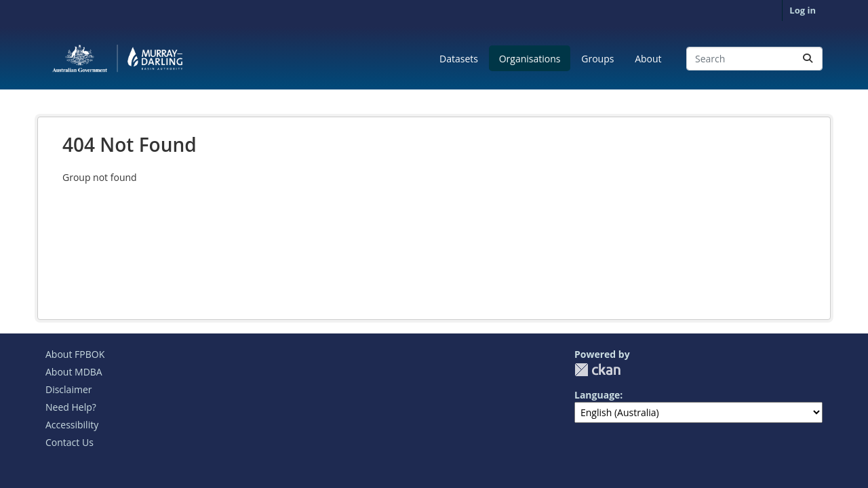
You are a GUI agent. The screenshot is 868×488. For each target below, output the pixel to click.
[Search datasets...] (754, 59)
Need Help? (71, 407)
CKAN (597, 370)
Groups (597, 59)
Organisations (530, 59)
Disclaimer (68, 389)
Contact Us (70, 442)
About (648, 59)
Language (597, 395)
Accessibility (72, 425)
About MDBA (74, 372)
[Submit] (808, 59)
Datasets (459, 59)
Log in (803, 10)
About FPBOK (75, 354)
